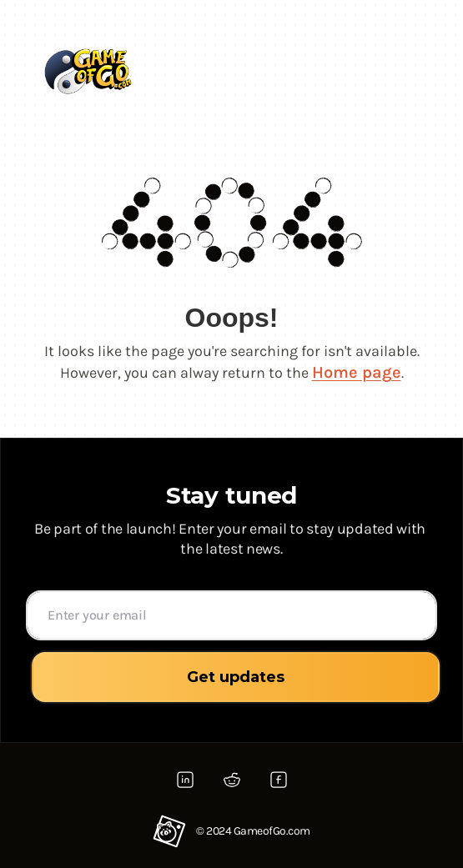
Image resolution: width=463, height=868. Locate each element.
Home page (357, 372)
